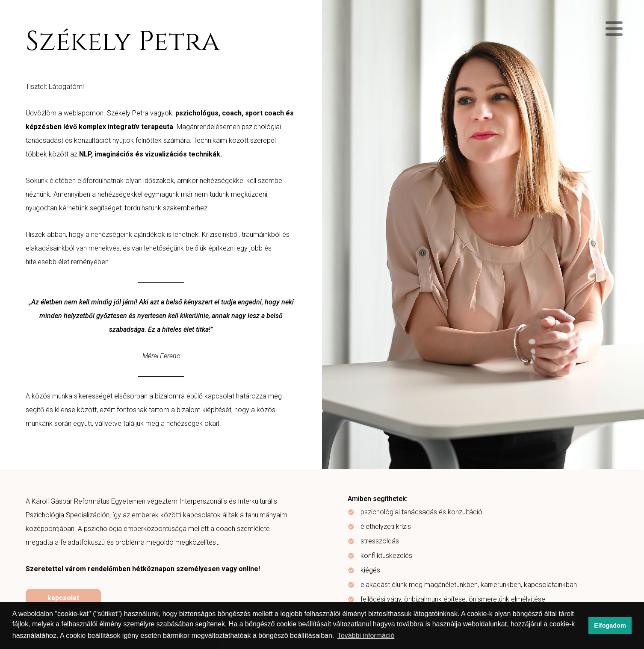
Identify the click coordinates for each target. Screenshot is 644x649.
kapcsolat (63, 598)
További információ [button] (366, 636)
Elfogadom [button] (610, 625)
